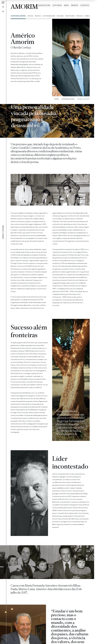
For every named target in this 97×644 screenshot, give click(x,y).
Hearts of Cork (44, 5)
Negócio (38, 16)
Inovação (60, 16)
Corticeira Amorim (18, 16)
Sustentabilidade (49, 16)
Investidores (70, 16)
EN (3, 11)
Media (66, 5)
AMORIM (24, 6)
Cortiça (30, 16)
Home (57, 99)
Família (87, 16)
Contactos (85, 5)
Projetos (75, 5)
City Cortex (57, 5)
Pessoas (79, 16)
